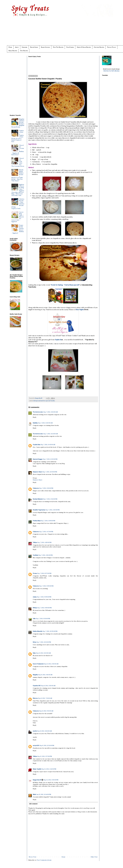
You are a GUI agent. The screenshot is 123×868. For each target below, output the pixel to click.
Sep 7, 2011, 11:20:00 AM (45, 423)
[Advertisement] (65, 32)
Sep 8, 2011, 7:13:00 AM (45, 698)
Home (10, 47)
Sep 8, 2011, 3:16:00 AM (45, 675)
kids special (37, 401)
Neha (34, 642)
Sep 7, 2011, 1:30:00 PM (46, 488)
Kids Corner (70, 47)
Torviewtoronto (38, 412)
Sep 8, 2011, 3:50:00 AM (48, 686)
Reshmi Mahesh (38, 499)
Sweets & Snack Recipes (84, 47)
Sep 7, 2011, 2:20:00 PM (53, 510)
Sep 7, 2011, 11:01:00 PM (44, 642)
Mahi (34, 794)
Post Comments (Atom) (44, 860)
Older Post (94, 857)
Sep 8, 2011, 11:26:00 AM (45, 731)
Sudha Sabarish (38, 631)
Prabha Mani (37, 521)
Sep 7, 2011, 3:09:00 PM (48, 521)
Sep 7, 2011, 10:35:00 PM (50, 631)
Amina (35, 597)
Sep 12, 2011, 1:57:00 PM (45, 756)
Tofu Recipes (24, 51)
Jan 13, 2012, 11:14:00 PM (44, 794)
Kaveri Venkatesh (38, 664)
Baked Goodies (45, 47)
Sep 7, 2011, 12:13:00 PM (50, 459)
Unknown (36, 488)
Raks (34, 653)
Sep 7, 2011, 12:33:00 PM (50, 472)
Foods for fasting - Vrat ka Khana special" (65, 285)
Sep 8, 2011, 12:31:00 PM (47, 745)
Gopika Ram (37, 445)
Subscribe (24, 47)
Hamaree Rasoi (37, 472)
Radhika (35, 423)
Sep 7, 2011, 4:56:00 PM (46, 555)
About (17, 47)
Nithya (35, 608)
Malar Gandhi (37, 769)
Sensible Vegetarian (39, 510)
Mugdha (35, 675)
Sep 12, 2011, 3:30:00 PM (51, 780)
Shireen (35, 698)
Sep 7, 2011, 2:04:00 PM (50, 499)
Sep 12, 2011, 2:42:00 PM (49, 769)
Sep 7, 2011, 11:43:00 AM (48, 445)
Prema (35, 573)
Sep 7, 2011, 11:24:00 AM (51, 434)
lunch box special (45, 401)
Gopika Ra (58, 340)
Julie (34, 619)
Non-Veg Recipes (58, 47)
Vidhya (35, 542)
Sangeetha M (37, 780)
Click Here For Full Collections (111, 71)
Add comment (33, 804)
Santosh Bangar (38, 459)
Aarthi (35, 731)
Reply (35, 417)
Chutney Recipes (99, 47)
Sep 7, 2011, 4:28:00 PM (44, 542)
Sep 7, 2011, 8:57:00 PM (44, 573)
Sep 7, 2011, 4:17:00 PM (46, 532)
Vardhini (35, 555)
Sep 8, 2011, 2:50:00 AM (51, 664)
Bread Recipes (13, 51)
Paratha (53, 401)
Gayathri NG (37, 686)
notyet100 (36, 745)
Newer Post (33, 857)
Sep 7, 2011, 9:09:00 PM (46, 586)
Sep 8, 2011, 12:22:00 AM (44, 653)
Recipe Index (34, 47)
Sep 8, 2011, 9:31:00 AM (46, 711)
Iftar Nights (80, 310)
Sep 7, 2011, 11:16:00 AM (51, 412)
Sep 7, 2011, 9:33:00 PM (43, 619)
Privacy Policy (111, 47)
